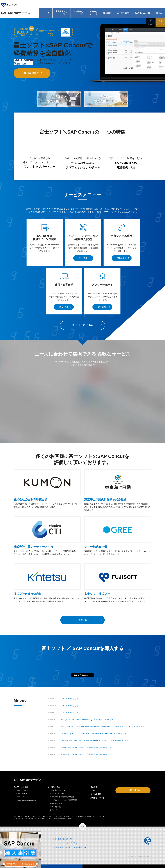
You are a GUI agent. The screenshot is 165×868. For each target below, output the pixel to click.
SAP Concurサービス (16, 13)
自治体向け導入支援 (57, 794)
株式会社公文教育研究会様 (30, 499)
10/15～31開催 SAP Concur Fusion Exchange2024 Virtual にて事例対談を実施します (95, 740)
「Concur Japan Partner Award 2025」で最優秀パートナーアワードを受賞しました (93, 734)
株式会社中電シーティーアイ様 (33, 547)
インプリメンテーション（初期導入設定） (64, 800)
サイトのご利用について (62, 839)
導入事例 (107, 13)
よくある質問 (123, 13)
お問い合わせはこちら (32, 73)
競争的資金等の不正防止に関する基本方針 (69, 847)
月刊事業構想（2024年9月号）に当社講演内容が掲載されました (86, 747)
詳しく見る (83, 258)
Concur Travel (21, 797)
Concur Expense (22, 790)
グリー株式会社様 (96, 547)
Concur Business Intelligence (26, 800)
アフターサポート (56, 810)
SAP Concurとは (143, 13)
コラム (159, 13)
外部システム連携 (56, 803)
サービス (46, 13)
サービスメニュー (55, 787)
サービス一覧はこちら (82, 325)
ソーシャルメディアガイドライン (66, 843)
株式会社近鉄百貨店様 (28, 594)
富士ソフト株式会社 (97, 594)
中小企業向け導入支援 (58, 790)
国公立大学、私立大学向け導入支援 (62, 797)
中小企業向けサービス (61, 13)
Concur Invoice (22, 794)
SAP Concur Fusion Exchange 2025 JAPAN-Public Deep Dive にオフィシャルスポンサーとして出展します (102, 726)
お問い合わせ (160, 24)
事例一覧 (82, 620)
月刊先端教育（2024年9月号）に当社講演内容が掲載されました (86, 754)
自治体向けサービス (78, 13)
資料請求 (151, 24)
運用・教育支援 (55, 807)
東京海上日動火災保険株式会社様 (105, 499)
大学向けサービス (93, 13)
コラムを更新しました (69, 699)
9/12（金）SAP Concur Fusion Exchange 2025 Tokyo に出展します (87, 720)
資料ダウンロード (97, 798)
